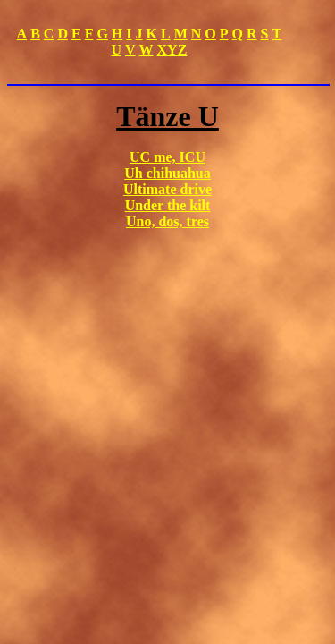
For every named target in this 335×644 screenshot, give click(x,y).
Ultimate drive (167, 189)
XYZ (172, 50)
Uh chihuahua (167, 173)
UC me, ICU (167, 157)
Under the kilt (168, 205)
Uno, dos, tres (167, 221)
